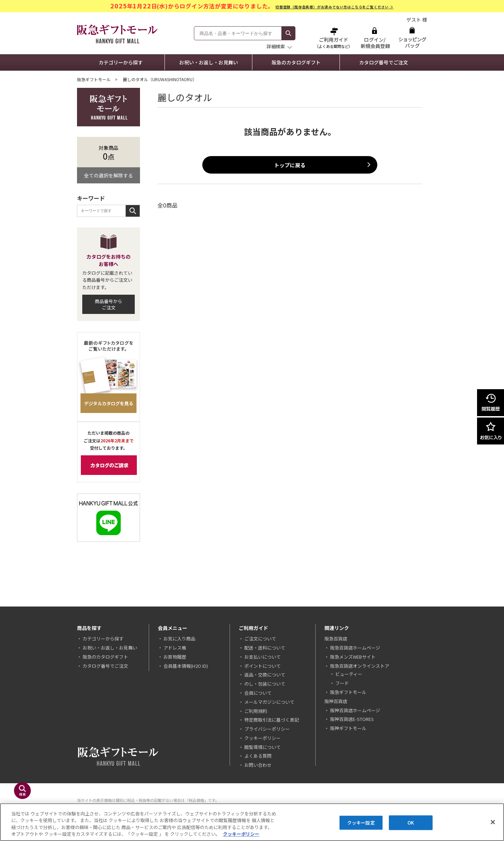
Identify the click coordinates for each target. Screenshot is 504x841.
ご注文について (260, 639)
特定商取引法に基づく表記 (272, 720)
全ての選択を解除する (108, 175)
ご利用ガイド (334, 38)
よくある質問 (258, 756)
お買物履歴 (175, 657)
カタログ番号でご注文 (384, 62)
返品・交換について (265, 675)
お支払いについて (262, 657)
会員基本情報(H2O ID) (186, 666)
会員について (258, 693)
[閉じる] (493, 822)
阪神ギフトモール (348, 728)
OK (411, 823)
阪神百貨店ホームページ (355, 710)
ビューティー (349, 674)
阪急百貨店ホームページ (355, 648)
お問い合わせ (258, 765)
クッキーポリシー (262, 738)
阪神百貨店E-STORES (352, 719)
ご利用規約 (256, 711)
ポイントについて (262, 666)
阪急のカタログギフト (296, 62)
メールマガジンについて (269, 702)
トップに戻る (290, 165)
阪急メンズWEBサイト (353, 657)
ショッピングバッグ (412, 38)
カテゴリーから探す (121, 62)
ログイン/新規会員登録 (374, 38)
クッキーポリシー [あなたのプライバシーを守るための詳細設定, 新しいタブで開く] (241, 834)
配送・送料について (265, 648)
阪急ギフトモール (94, 79)
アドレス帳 (175, 648)
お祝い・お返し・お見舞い (209, 62)
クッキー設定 (361, 823)
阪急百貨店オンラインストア (360, 666)
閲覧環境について (262, 747)
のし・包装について (265, 684)
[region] (252, 822)
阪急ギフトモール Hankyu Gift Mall (117, 34)
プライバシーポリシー (267, 729)
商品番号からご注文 (108, 304)
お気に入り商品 (179, 639)
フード (342, 683)
